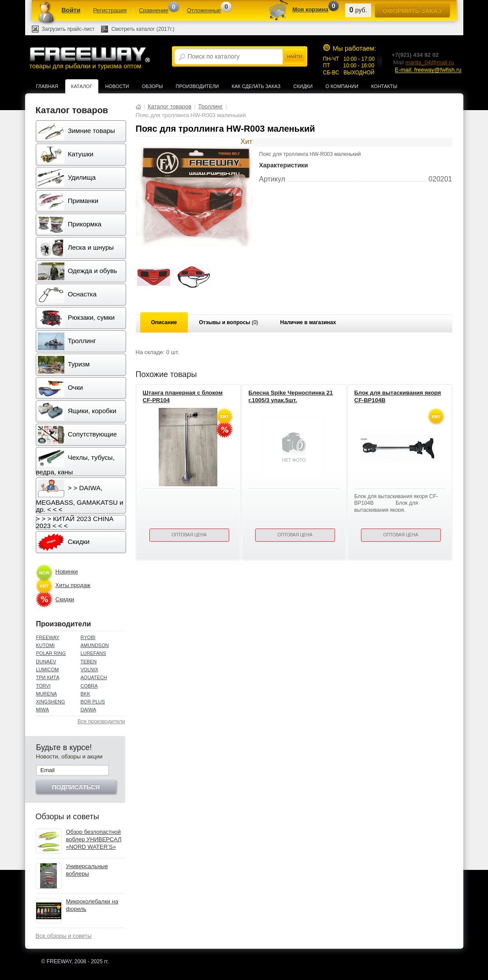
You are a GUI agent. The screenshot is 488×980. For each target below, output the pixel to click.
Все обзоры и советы (64, 936)
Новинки (67, 571)
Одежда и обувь (78, 271)
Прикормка (70, 225)
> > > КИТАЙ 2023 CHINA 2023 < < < (75, 522)
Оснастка (67, 295)
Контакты (384, 86)
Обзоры (153, 86)
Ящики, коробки (77, 411)
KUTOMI (46, 645)
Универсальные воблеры (87, 870)
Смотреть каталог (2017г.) (143, 29)
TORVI (43, 686)
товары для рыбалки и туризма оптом (89, 58)
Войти (71, 10)
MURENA (47, 694)
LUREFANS (93, 653)
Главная (47, 86)
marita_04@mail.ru (430, 62)
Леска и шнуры (76, 248)
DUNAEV (46, 662)
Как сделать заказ (256, 86)
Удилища (67, 178)
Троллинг (67, 341)
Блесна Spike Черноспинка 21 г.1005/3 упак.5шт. (291, 396)
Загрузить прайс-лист (68, 29)
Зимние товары (76, 131)
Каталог (82, 86)
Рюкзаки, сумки (76, 318)
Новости (117, 86)
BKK (86, 694)
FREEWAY (48, 637)
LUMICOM (48, 669)
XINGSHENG (51, 702)
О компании (342, 86)
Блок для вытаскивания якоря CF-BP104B (398, 396)
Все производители (101, 721)
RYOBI (88, 637)
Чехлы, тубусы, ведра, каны (75, 462)
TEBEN (89, 662)
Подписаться (76, 787)
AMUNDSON (95, 645)
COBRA (89, 686)
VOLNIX (89, 669)
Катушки (66, 155)
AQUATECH (94, 677)
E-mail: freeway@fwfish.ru (428, 70)
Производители (197, 86)
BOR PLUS (93, 702)
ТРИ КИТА (48, 677)
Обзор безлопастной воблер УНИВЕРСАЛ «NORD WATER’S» (94, 839)
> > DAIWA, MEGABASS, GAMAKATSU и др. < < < (80, 496)
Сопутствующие (78, 435)
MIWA (43, 710)
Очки (61, 388)
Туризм (64, 365)
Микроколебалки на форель (92, 905)
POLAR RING (51, 653)
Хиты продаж (73, 585)
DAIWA (89, 710)
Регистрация (110, 10)
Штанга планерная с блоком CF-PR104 (183, 396)
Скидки (303, 86)
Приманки (68, 201)
